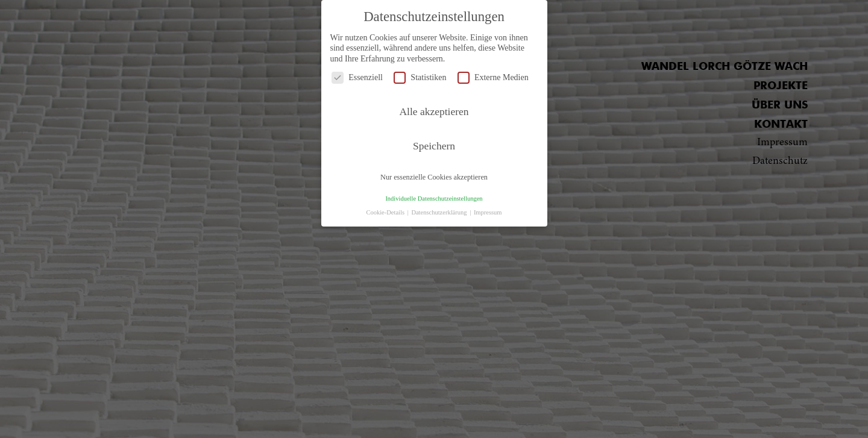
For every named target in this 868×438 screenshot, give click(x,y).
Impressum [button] (488, 212)
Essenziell (357, 77)
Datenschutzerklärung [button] (440, 212)
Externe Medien (493, 77)
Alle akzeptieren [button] (434, 111)
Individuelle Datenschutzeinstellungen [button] (434, 199)
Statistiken (420, 77)
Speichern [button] (434, 146)
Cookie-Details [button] (386, 212)
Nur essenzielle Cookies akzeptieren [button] (434, 177)
